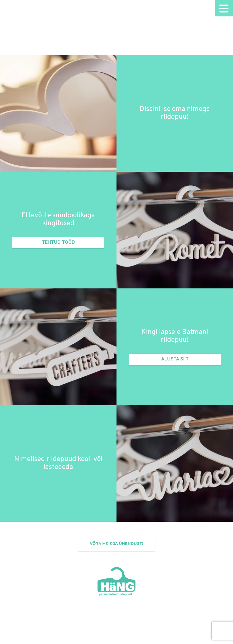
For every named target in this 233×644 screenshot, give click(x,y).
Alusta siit (175, 359)
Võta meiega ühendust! (116, 544)
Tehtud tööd (58, 243)
